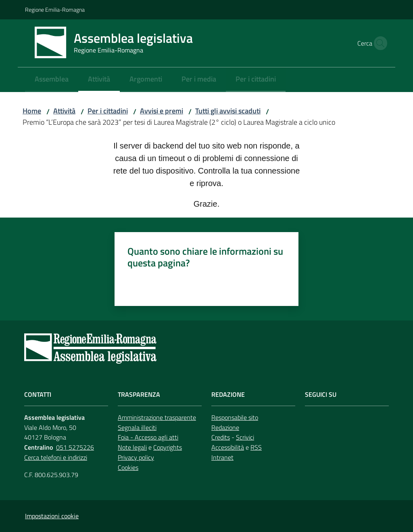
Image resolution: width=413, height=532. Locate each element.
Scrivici (245, 437)
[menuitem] (52, 80)
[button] (378, 43)
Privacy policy (136, 457)
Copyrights (168, 447)
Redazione (225, 427)
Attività (64, 111)
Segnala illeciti (137, 427)
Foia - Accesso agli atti (148, 437)
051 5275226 (75, 447)
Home (32, 111)
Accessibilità (228, 447)
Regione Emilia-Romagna (55, 9)
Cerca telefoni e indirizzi (56, 457)
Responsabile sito (235, 417)
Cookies (128, 467)
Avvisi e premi (162, 111)
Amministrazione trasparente (157, 417)
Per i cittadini (108, 111)
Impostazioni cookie (52, 516)
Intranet (222, 457)
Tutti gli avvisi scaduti (228, 111)
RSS (256, 447)
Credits (221, 437)
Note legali (132, 447)
